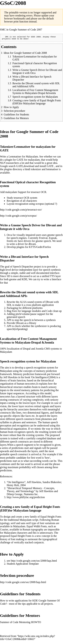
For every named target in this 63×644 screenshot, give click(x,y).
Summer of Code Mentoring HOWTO (20, 623)
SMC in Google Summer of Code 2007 (21, 30)
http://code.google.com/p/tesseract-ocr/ (21, 210)
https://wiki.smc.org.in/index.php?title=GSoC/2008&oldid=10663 (27, 638)
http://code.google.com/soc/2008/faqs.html (34, 561)
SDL (9, 306)
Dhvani (49, 303)
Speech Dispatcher (23, 267)
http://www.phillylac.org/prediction (26, 498)
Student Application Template (23, 564)
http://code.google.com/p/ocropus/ (18, 216)
